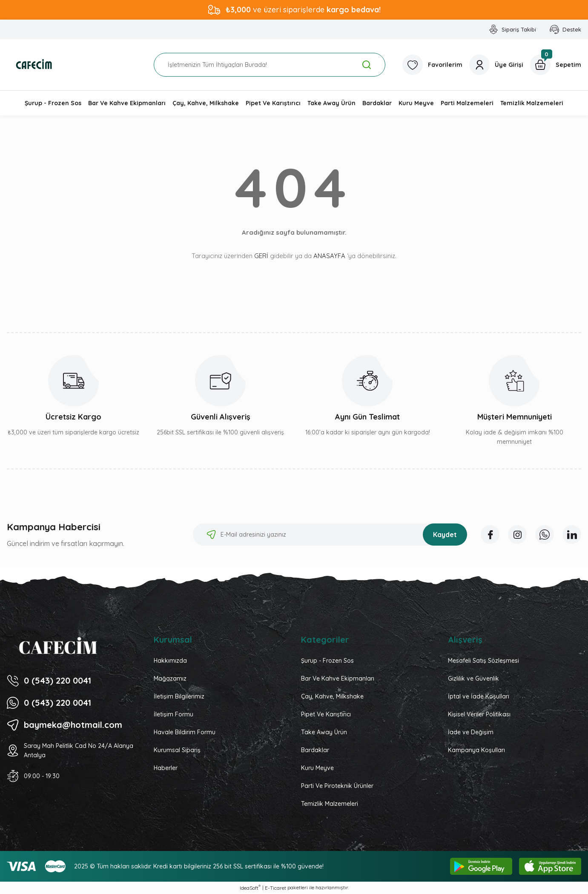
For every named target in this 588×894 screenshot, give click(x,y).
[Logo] (34, 65)
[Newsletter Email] (330, 535)
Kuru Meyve (317, 768)
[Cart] (556, 65)
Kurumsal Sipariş (177, 750)
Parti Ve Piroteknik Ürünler (337, 786)
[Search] (269, 65)
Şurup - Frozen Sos (327, 661)
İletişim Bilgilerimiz (179, 696)
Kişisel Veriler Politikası (479, 714)
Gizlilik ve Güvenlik (473, 678)
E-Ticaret (275, 888)
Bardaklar (315, 750)
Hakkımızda (170, 661)
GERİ (261, 256)
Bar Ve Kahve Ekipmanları (338, 678)
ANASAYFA (329, 256)
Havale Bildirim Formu (185, 732)
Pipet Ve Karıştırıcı (326, 714)
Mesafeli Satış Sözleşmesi (483, 661)
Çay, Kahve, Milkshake (332, 696)
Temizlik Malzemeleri (330, 804)
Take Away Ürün (324, 732)
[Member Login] (496, 65)
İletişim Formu (174, 714)
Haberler (166, 768)
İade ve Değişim (471, 732)
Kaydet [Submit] (445, 535)
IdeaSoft (250, 888)
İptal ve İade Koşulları (479, 696)
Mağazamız (170, 678)
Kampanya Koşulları (476, 750)
